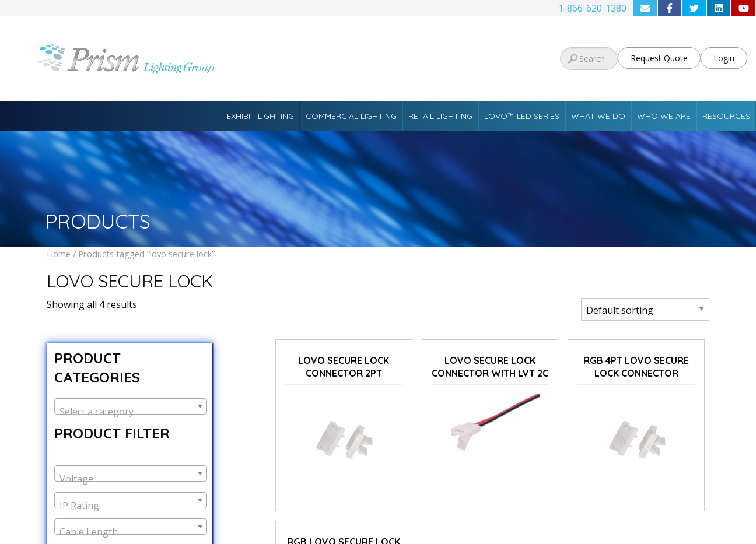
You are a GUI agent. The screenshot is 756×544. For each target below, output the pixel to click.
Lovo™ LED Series (522, 116)
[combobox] (130, 406)
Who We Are (664, 116)
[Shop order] (645, 309)
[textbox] (130, 412)
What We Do (598, 116)
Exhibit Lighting (260, 116)
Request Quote (659, 58)
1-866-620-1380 (592, 8)
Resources (726, 116)
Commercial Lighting (351, 116)
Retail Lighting (440, 116)
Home (59, 254)
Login (724, 58)
